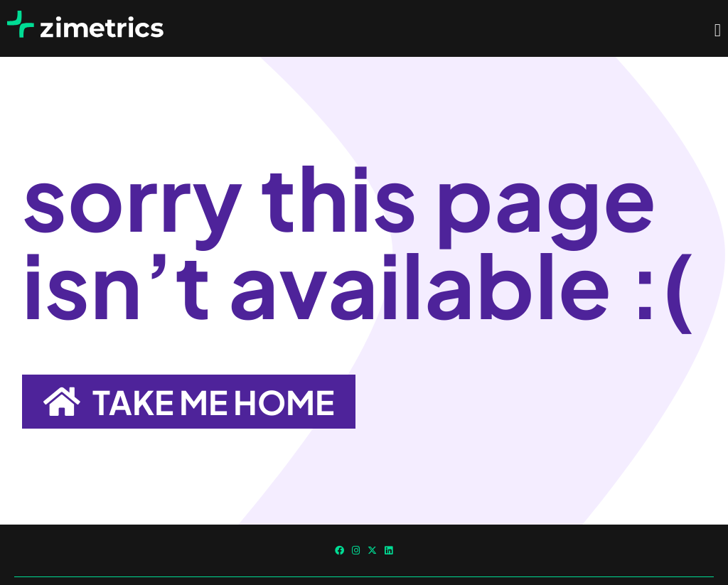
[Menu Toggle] (718, 30)
